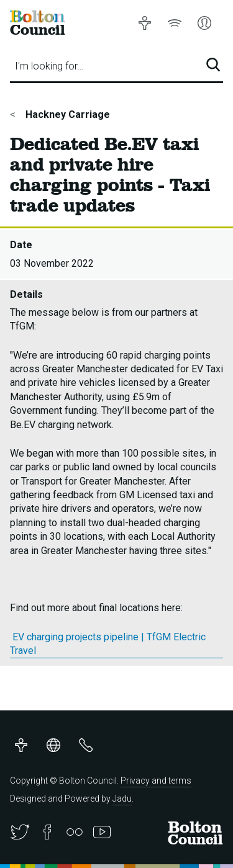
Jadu (122, 799)
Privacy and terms (156, 781)
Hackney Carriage (66, 114)
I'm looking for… (49, 66)
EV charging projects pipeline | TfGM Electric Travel (108, 644)
